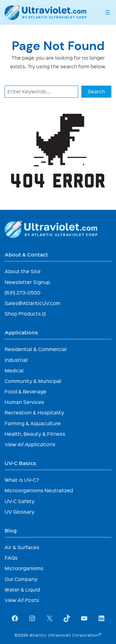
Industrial (16, 360)
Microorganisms (24, 568)
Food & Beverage (26, 391)
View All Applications (30, 444)
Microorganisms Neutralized (39, 490)
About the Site (23, 271)
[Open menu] (108, 12)
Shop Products (25, 314)
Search (96, 91)
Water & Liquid (22, 589)
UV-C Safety (19, 501)
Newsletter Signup (27, 282)
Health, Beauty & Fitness (35, 434)
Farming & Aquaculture (33, 423)
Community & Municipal (33, 381)
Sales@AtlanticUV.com (32, 303)
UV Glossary (19, 512)
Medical (14, 370)
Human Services (24, 402)
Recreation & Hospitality (34, 412)
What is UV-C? (22, 480)
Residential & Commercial (36, 349)
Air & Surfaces (22, 547)
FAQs (11, 558)
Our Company (21, 579)
